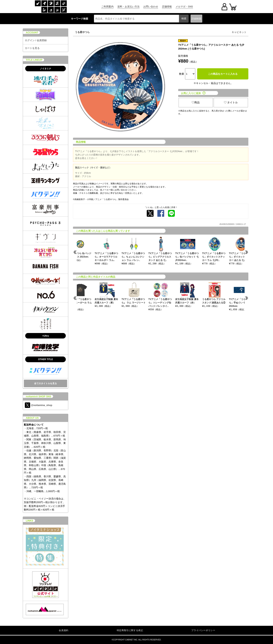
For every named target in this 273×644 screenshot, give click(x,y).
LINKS (29, 521)
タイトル (231, 102)
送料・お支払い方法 (128, 7)
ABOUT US (32, 418)
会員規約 (64, 630)
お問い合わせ (151, 7)
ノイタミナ (45, 69)
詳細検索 (196, 19)
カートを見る (32, 48)
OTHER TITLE (46, 359)
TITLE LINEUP (34, 60)
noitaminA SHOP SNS (38, 396)
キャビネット (239, 32)
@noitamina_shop (38, 405)
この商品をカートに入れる (223, 74)
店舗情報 (167, 7)
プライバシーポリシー (203, 630)
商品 (196, 102)
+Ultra (45, 336)
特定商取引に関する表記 (130, 630)
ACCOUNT (32, 33)
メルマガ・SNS (184, 7)
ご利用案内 (107, 7)
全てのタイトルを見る (45, 383)
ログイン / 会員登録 (36, 40)
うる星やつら (82, 32)
